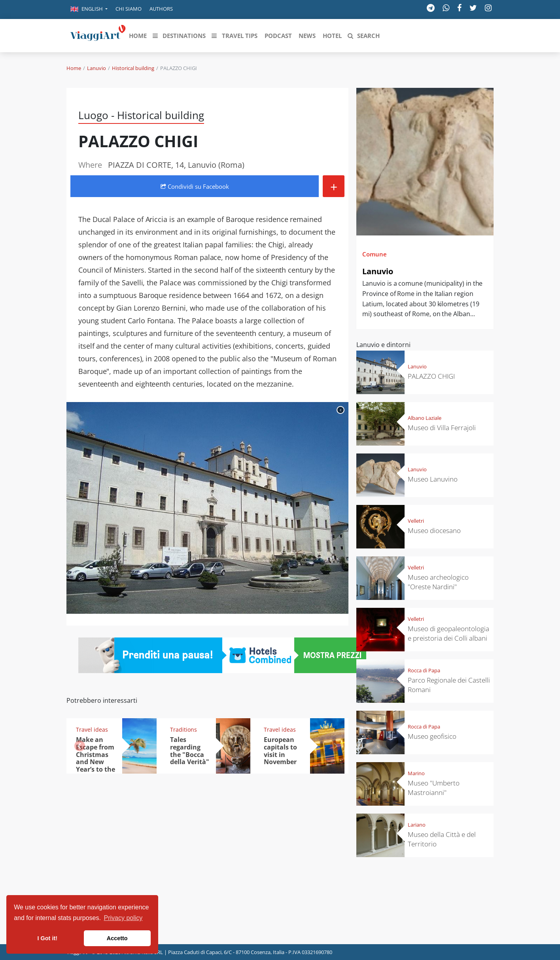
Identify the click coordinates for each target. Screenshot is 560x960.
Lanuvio (96, 68)
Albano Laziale (425, 418)
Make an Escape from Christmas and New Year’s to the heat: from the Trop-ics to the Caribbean (96, 769)
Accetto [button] (117, 938)
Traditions (184, 729)
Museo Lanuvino (433, 479)
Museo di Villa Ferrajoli (442, 428)
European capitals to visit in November (280, 751)
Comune (375, 254)
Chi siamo (129, 9)
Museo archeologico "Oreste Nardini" (438, 582)
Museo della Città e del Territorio (442, 839)
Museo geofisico (432, 736)
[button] (89, 9)
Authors (161, 9)
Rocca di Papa (424, 670)
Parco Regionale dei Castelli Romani (449, 685)
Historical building (133, 68)
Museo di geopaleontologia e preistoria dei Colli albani (448, 633)
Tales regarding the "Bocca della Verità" (190, 751)
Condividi (195, 186)
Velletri (416, 521)
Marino (416, 773)
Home (74, 68)
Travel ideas (92, 729)
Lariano (417, 825)
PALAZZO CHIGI (431, 376)
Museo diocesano (434, 530)
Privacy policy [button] (123, 918)
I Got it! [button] (47, 938)
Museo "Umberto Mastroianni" (434, 788)
